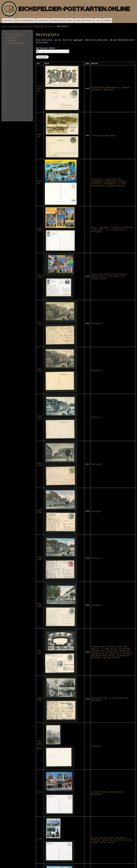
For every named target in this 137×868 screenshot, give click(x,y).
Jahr (87, 64)
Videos (69, 21)
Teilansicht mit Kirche (113, 840)
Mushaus (103, 792)
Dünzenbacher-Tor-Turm (114, 184)
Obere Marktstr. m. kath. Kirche (110, 648)
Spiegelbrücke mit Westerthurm (106, 653)
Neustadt (40, 135)
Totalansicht (98, 135)
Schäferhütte (111, 181)
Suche (78, 21)
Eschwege (40, 183)
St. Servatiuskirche (118, 698)
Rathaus (122, 181)
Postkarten (43, 21)
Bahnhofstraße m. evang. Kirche (107, 647)
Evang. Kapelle (116, 792)
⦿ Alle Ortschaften (14, 43)
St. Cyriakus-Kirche (116, 229)
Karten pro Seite (45, 48)
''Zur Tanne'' (98, 229)
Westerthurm (112, 651)
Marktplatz (97, 90)
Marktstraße (97, 274)
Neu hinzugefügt (26, 21)
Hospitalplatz (98, 186)
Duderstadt (40, 229)
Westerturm (118, 227)
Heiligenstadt (40, 88)
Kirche (95, 792)
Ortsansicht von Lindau (103, 838)
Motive (51, 26)
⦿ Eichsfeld (11, 37)
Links (98, 21)
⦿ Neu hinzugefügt (14, 35)
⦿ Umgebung (10, 40)
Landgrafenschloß (113, 179)
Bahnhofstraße (98, 651)
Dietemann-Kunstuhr (116, 186)
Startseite (9, 21)
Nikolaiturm (97, 179)
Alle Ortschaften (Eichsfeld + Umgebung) (23, 26)
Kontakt (88, 21)
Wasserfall (109, 90)
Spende (107, 21)
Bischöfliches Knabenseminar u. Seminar (111, 87)
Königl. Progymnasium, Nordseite (111, 657)
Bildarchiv (57, 21)
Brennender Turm (99, 698)
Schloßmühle (97, 181)
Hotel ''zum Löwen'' (101, 227)
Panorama (107, 658)
